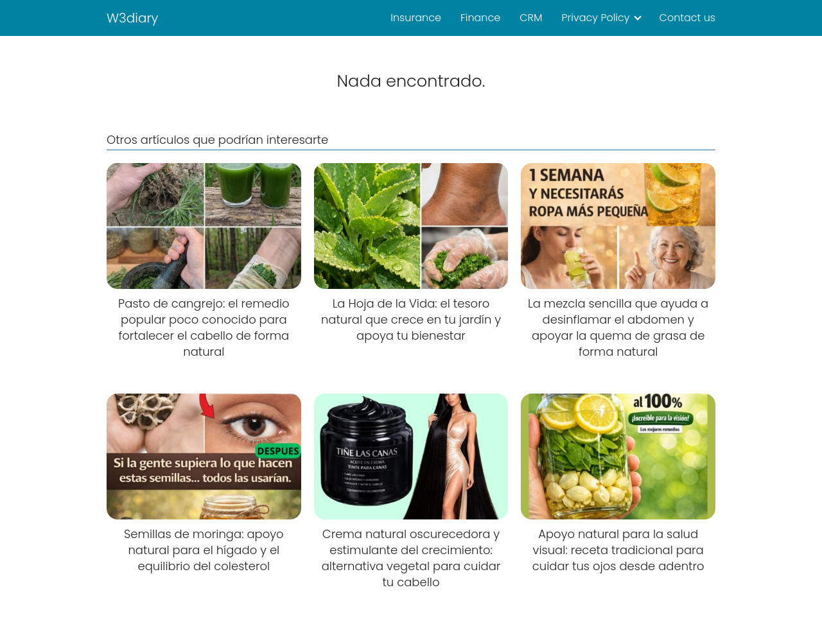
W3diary (133, 18)
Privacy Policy (595, 18)
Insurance (416, 18)
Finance (480, 18)
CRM (531, 18)
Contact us (687, 18)
